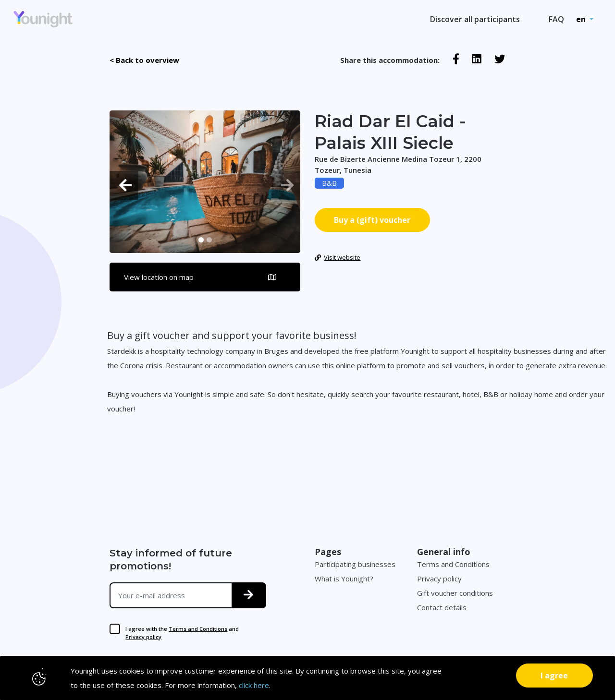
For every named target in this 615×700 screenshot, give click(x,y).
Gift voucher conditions (455, 593)
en (582, 19)
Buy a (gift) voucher (372, 220)
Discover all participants (475, 19)
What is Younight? (344, 579)
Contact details (442, 607)
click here (254, 685)
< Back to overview (144, 60)
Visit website (338, 257)
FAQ (556, 19)
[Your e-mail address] (171, 595)
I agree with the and (182, 633)
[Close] (554, 676)
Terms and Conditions (198, 629)
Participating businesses (355, 564)
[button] (124, 185)
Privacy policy (143, 637)
